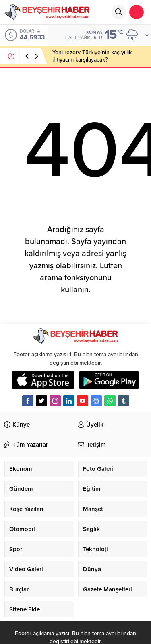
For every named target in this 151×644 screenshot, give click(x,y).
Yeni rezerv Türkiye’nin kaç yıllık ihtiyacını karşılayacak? (92, 56)
